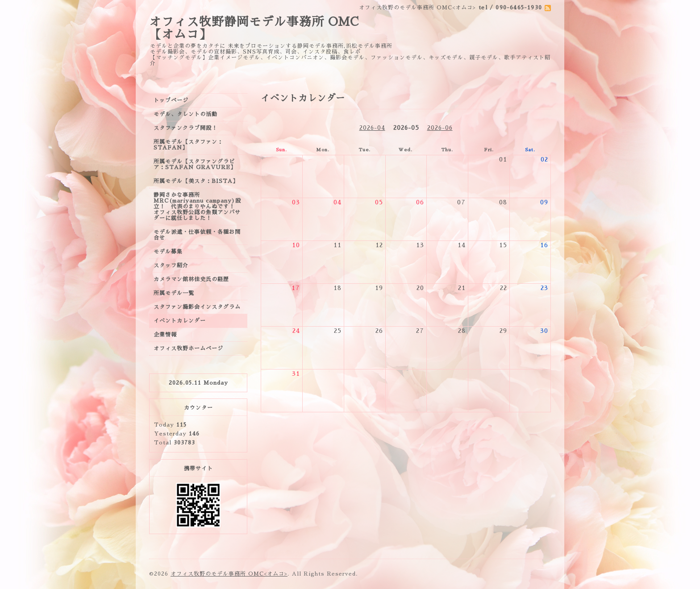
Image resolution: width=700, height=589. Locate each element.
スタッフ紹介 (171, 265)
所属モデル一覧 (174, 293)
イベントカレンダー (180, 321)
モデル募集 (168, 252)
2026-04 (372, 128)
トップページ (171, 100)
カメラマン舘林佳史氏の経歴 (191, 279)
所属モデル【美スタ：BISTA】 (196, 181)
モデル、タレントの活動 (185, 114)
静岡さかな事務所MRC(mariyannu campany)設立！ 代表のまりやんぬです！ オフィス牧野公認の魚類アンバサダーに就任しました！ (197, 207)
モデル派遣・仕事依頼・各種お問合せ (197, 235)
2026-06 (440, 128)
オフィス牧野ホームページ (188, 348)
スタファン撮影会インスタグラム (197, 307)
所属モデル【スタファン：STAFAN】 (188, 145)
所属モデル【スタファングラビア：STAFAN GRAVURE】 (195, 164)
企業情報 (165, 335)
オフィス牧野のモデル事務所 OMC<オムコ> (229, 574)
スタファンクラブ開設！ (185, 128)
